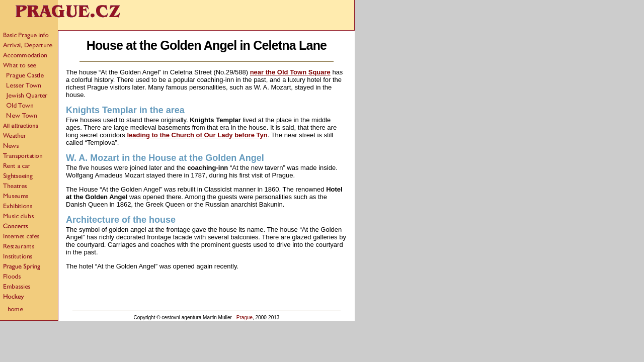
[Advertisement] (207, 293)
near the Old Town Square (290, 72)
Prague (245, 318)
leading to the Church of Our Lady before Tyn (197, 135)
